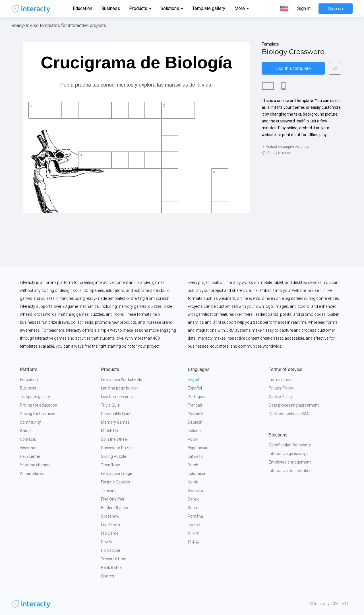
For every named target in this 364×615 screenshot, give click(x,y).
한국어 (194, 533)
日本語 (194, 542)
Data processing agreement (294, 405)
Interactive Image (117, 473)
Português (197, 397)
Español (195, 388)
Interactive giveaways (288, 454)
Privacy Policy (281, 388)
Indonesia (196, 473)
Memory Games (115, 422)
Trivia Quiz (110, 405)
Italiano (194, 431)
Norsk (193, 482)
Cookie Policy (281, 397)
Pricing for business (38, 414)
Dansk (193, 499)
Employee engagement (290, 462)
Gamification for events (290, 445)
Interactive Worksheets (122, 380)
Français (195, 405)
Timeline (109, 491)
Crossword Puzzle (117, 448)
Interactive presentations (291, 471)
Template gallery (209, 8)
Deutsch (195, 422)
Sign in (304, 9)
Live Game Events (117, 397)
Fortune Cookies (115, 482)
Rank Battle (111, 567)
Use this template (293, 68)
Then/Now (110, 465)
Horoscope (111, 550)
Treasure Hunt (114, 559)
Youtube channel (35, 465)
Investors (28, 448)
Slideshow (110, 516)
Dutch (193, 465)
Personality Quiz (116, 414)
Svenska (195, 491)
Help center (30, 456)
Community (30, 422)
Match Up (109, 431)
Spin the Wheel (114, 439)
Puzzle (107, 542)
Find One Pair (113, 499)
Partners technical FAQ (289, 414)
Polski (193, 439)
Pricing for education (39, 405)
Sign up (336, 9)
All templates (32, 473)
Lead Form (110, 525)
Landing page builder (120, 388)
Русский (195, 414)
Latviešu (195, 456)
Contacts (28, 439)
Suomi (194, 508)
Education (82, 8)
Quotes (107, 576)
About (25, 431)
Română (195, 516)
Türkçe (194, 525)
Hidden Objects (114, 508)
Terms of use (281, 380)
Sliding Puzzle (114, 456)
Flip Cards (110, 533)
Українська (198, 448)
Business (111, 8)
